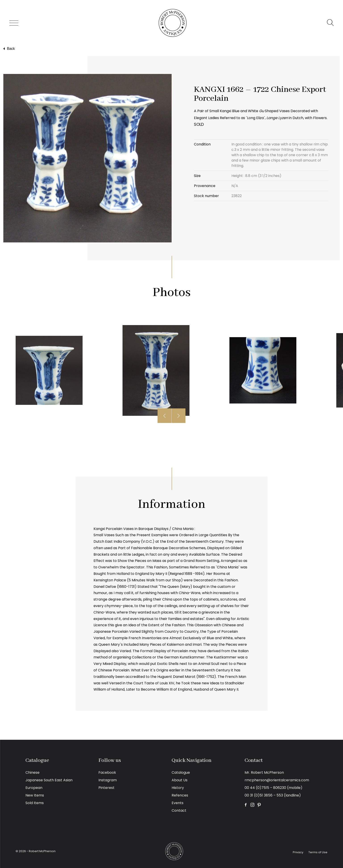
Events (178, 803)
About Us (180, 780)
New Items (35, 795)
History (178, 788)
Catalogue (181, 772)
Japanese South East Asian (49, 780)
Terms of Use (318, 852)
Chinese (32, 772)
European (34, 788)
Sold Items (35, 803)
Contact (179, 810)
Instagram (108, 780)
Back (9, 49)
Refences (180, 795)
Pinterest (106, 788)
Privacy (298, 852)
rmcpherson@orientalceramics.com (277, 780)
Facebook (107, 772)
